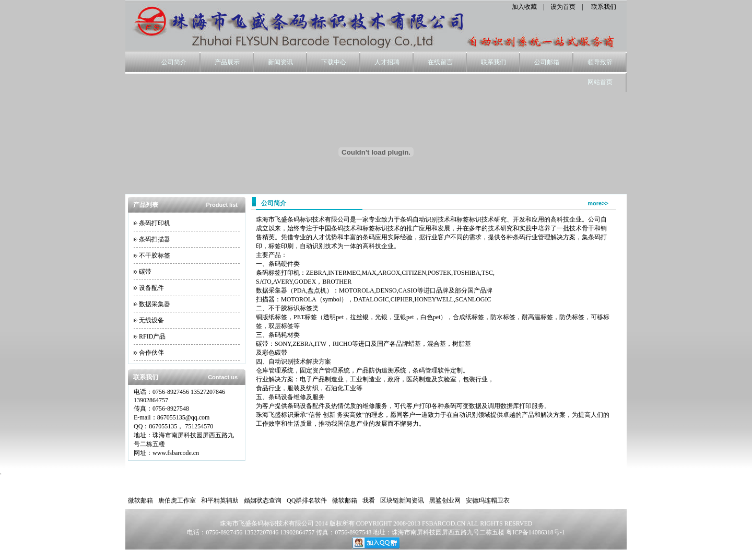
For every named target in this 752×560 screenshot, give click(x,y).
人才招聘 (387, 62)
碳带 (145, 272)
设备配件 (151, 288)
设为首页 (563, 7)
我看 (369, 500)
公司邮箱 (547, 62)
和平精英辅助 (220, 500)
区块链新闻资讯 (402, 500)
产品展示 (227, 62)
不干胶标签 (155, 255)
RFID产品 (152, 336)
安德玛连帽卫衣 (488, 500)
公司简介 (174, 62)
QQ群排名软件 (307, 500)
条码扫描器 (155, 239)
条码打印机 (155, 223)
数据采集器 (155, 304)
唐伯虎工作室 (177, 500)
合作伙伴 (151, 353)
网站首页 (600, 82)
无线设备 (151, 320)
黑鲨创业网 (445, 500)
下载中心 (334, 62)
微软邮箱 (140, 500)
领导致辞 (600, 62)
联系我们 (604, 7)
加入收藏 (524, 7)
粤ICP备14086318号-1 (536, 532)
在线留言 (440, 62)
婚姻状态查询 (263, 500)
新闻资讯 (280, 62)
